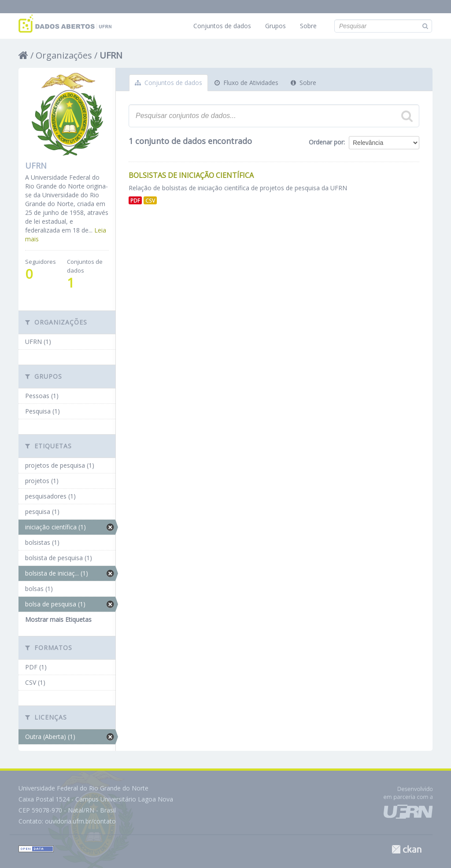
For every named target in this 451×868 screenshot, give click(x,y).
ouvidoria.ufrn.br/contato (80, 821)
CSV (150, 200)
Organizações (64, 55)
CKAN (407, 849)
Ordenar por (326, 142)
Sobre (308, 26)
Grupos (275, 26)
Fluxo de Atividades (246, 83)
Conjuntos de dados (222, 26)
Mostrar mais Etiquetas (58, 619)
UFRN (111, 55)
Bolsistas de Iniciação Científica (191, 175)
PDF (135, 200)
